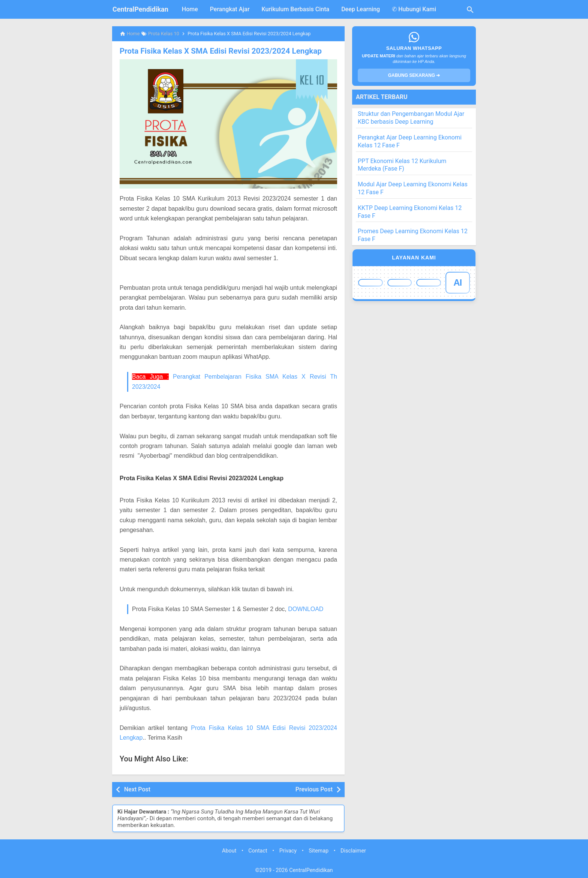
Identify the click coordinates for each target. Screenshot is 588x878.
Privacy (288, 851)
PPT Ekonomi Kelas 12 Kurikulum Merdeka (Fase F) (402, 165)
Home (190, 9)
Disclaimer (353, 851)
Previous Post (314, 789)
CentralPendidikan (140, 9)
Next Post (137, 789)
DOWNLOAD (306, 609)
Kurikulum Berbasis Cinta (296, 9)
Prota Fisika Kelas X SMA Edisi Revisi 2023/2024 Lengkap (217, 51)
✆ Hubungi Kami (414, 9)
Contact (258, 851)
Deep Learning (361, 9)
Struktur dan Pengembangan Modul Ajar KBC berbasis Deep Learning (411, 118)
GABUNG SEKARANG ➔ (414, 75)
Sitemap (319, 851)
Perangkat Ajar (230, 9)
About (229, 851)
